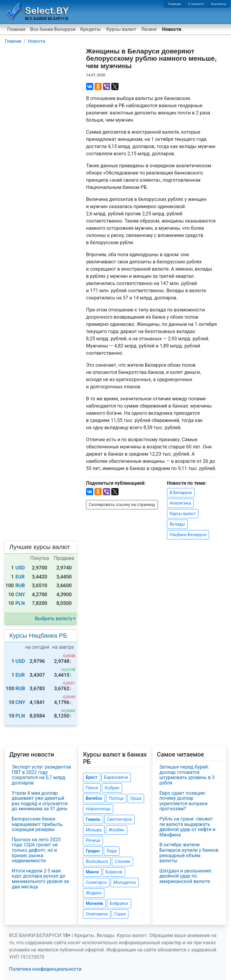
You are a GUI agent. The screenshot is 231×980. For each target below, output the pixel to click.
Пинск (92, 788)
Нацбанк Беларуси (188, 535)
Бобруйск (119, 903)
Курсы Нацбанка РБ (38, 635)
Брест (91, 777)
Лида (112, 851)
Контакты (219, 4)
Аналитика (180, 503)
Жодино (94, 893)
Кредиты (91, 29)
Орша (136, 798)
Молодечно (125, 882)
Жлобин (117, 830)
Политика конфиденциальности (45, 969)
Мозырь (94, 830)
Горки (120, 914)
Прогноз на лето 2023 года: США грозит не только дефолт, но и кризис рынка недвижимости (36, 850)
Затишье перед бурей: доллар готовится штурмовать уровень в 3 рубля (187, 775)
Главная (175, 4)
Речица (93, 840)
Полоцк (116, 798)
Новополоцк (98, 809)
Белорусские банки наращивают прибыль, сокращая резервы (37, 824)
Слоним (122, 861)
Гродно (93, 851)
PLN (20, 603)
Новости (172, 29)
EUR (20, 577)
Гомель (93, 819)
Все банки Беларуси (53, 29)
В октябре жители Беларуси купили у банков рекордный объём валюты (189, 853)
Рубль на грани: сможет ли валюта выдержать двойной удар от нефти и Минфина (188, 827)
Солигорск (96, 882)
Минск (92, 872)
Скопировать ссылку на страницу (122, 505)
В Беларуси (181, 493)
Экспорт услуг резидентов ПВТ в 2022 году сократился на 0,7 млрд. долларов (41, 775)
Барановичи (116, 777)
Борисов (114, 872)
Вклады (177, 524)
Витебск (94, 798)
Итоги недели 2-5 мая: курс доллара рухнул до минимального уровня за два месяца (40, 879)
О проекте (196, 4)
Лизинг (149, 29)
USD (20, 568)
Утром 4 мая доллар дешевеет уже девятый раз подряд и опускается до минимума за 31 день (40, 801)
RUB (20, 586)
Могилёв (94, 903)
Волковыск (97, 861)
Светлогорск (120, 819)
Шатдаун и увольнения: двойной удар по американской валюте (186, 876)
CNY (20, 595)
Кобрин (112, 788)
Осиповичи (97, 914)
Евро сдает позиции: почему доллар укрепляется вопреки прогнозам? (183, 801)
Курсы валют (121, 29)
